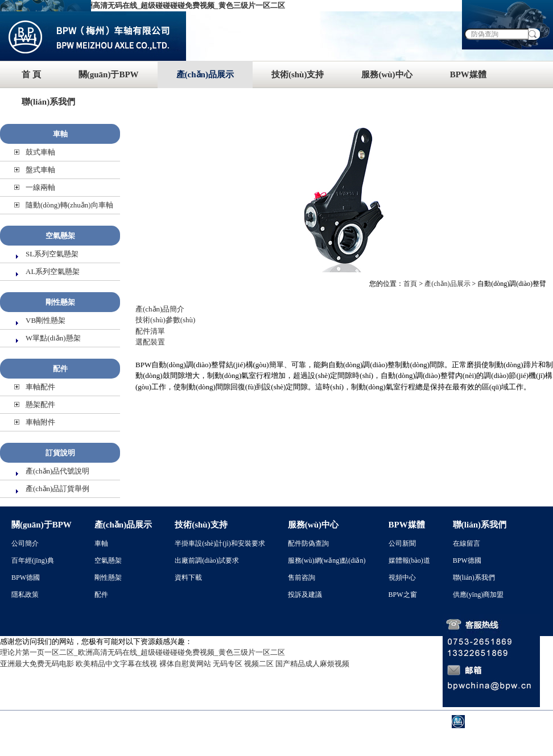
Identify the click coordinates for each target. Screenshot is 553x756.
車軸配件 (40, 387)
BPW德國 (26, 578)
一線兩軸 (40, 187)
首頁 (410, 284)
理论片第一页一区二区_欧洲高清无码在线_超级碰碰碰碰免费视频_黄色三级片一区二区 (143, 5)
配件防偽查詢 (308, 543)
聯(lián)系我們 (48, 102)
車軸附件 (40, 422)
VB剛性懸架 (46, 320)
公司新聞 (402, 543)
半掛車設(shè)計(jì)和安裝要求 (220, 543)
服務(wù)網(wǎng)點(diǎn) (327, 560)
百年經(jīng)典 (33, 560)
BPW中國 (485, 722)
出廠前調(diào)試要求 (207, 560)
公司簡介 (25, 543)
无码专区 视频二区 (243, 664)
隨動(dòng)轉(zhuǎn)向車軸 (69, 205)
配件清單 (150, 331)
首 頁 (31, 74)
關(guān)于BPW (109, 74)
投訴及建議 (305, 595)
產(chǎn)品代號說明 (57, 471)
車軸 (60, 134)
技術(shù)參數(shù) (165, 320)
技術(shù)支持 (298, 74)
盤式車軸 (40, 170)
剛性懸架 (60, 302)
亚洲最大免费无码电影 (37, 664)
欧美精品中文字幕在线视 (116, 664)
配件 (60, 369)
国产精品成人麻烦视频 (312, 664)
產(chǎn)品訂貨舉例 (57, 489)
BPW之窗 (403, 595)
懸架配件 (40, 404)
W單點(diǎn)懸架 (53, 338)
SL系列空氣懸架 (52, 254)
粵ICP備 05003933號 (299, 722)
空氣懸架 (60, 236)
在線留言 (467, 543)
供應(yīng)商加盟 (478, 595)
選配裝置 (150, 342)
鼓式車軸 (40, 152)
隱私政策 (25, 595)
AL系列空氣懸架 (53, 271)
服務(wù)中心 (387, 74)
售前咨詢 (302, 578)
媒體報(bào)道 (409, 560)
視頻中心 (402, 578)
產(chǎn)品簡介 (160, 309)
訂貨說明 (60, 453)
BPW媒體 (468, 74)
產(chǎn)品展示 (205, 74)
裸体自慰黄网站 (185, 664)
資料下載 (188, 578)
